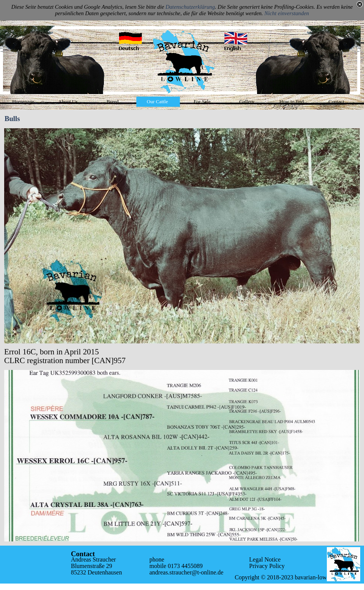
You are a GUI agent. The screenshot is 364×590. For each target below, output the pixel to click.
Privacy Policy (267, 566)
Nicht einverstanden (287, 13)
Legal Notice (265, 559)
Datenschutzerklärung (190, 7)
